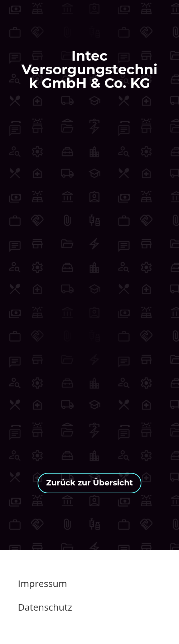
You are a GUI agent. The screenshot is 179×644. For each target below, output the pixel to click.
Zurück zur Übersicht (90, 483)
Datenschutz (45, 607)
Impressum (42, 583)
